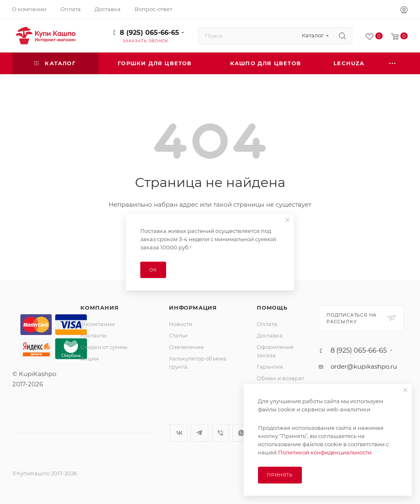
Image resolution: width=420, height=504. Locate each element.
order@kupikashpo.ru (364, 366)
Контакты (94, 335)
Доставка (270, 335)
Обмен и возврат (281, 378)
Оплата (267, 324)
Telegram (200, 433)
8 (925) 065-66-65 (150, 33)
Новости (181, 324)
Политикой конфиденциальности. (325, 452)
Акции (90, 358)
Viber (220, 433)
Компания (99, 308)
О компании (98, 324)
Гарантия (270, 367)
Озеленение (186, 347)
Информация (193, 308)
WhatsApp (241, 433)
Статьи (178, 335)
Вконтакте (179, 433)
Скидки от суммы (104, 347)
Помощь (272, 308)
